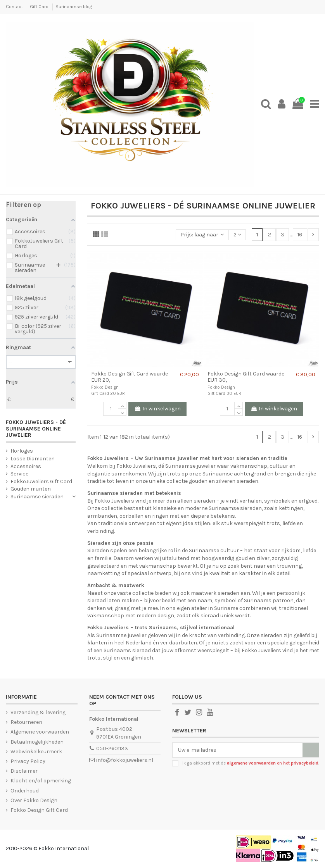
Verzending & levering (38, 712)
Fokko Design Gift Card (39, 810)
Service (19, 474)
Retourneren (26, 722)
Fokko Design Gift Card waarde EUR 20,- (130, 377)
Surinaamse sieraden (37, 497)
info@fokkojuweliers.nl (125, 760)
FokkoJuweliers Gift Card (41, 481)
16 (300, 235)
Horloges (22, 451)
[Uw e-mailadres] (238, 750)
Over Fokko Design (34, 800)
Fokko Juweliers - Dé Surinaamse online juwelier (36, 429)
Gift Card (40, 7)
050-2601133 (112, 748)
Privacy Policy (28, 761)
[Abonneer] (311, 750)
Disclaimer (24, 771)
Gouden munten (31, 489)
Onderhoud (25, 791)
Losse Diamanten (33, 459)
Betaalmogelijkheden (37, 742)
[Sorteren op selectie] (202, 235)
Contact (15, 7)
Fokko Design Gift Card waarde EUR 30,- (246, 377)
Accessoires (26, 466)
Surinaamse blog (74, 7)
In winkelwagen (157, 409)
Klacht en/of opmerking (41, 781)
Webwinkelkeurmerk (36, 752)
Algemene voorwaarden (40, 732)
